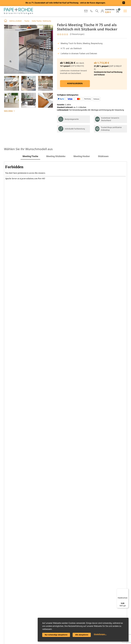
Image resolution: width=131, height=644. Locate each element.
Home (5, 21)
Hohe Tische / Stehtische (41, 21)
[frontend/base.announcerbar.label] (124, 3)
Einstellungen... (100, 634)
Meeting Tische (30, 156)
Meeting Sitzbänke (56, 156)
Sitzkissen (103, 156)
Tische (27, 21)
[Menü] (127, 590)
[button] (91, 11)
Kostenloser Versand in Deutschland (107, 119)
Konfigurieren (75, 84)
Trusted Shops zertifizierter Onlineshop (108, 129)
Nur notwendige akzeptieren (56, 635)
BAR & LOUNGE (16, 21)
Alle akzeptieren (82, 635)
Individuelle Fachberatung (72, 129)
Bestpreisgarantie (68, 119)
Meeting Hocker (82, 156)
